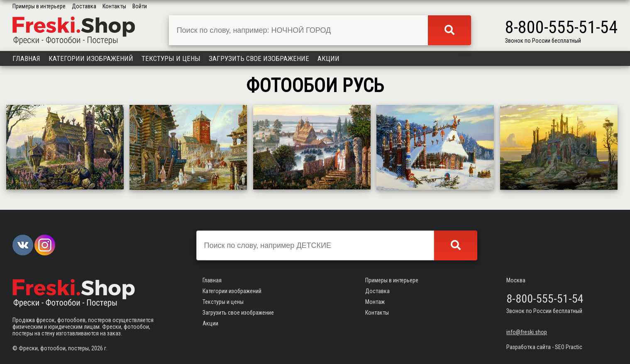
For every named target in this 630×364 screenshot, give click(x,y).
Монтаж (375, 302)
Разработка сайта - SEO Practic (544, 347)
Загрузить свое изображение (259, 58)
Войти (140, 6)
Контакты (114, 6)
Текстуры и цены (171, 58)
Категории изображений (91, 58)
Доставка (84, 6)
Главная (26, 58)
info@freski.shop (527, 332)
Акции (328, 58)
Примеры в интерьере (39, 6)
